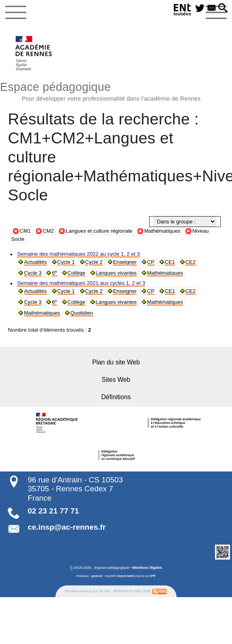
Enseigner (124, 262)
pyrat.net (97, 576)
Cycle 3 (33, 273)
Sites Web (116, 379)
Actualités (35, 262)
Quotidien (81, 313)
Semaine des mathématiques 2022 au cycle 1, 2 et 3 (77, 254)
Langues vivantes (115, 273)
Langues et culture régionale (99, 231)
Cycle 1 (66, 262)
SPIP (153, 576)
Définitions (116, 397)
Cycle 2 (93, 262)
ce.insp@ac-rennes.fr (67, 526)
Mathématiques (162, 231)
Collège (76, 273)
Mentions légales (148, 567)
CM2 (49, 231)
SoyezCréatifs (125, 576)
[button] (223, 8)
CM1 (25, 231)
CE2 (189, 262)
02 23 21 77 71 (54, 510)
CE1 (169, 262)
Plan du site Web (116, 362)
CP (150, 262)
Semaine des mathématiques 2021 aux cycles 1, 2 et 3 (80, 283)
